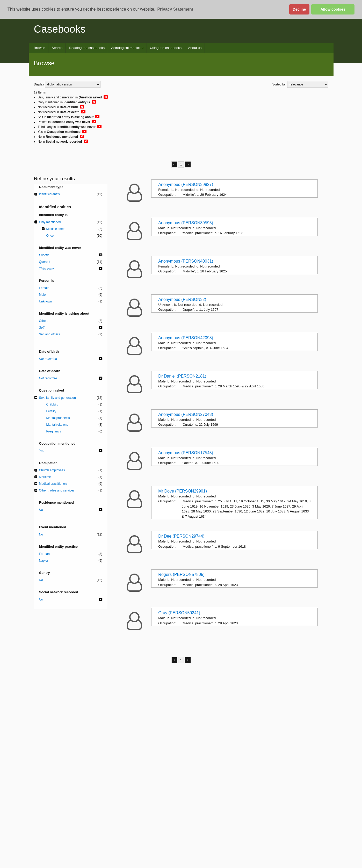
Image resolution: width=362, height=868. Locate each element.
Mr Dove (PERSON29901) (183, 491)
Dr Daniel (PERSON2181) (182, 376)
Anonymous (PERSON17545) (186, 453)
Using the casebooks (166, 48)
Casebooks (60, 29)
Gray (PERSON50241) (179, 613)
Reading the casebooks (87, 48)
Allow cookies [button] (333, 9)
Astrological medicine (127, 48)
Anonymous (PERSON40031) (186, 261)
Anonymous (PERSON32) (182, 299)
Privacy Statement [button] (175, 9)
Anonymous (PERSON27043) (186, 414)
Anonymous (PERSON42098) (186, 338)
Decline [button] (299, 9)
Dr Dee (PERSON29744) (181, 536)
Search (57, 48)
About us (195, 48)
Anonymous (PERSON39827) (186, 185)
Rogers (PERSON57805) (181, 574)
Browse (40, 48)
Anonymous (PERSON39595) (186, 223)
